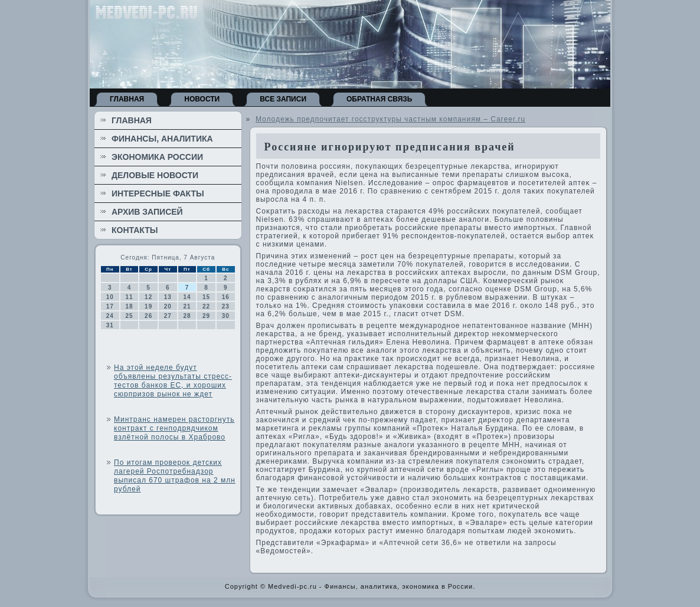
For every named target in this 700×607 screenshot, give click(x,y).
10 (110, 297)
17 (110, 306)
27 (168, 316)
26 (148, 316)
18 (129, 306)
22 (206, 306)
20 (168, 306)
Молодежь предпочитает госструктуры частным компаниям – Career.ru (390, 119)
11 (129, 297)
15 (206, 297)
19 (148, 306)
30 (226, 316)
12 (148, 297)
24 (110, 316)
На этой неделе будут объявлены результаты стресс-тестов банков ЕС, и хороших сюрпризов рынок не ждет (173, 381)
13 (168, 297)
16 (226, 297)
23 (226, 306)
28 (187, 316)
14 (187, 297)
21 (187, 306)
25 (129, 316)
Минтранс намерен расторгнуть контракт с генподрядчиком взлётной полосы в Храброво (174, 428)
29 (206, 316)
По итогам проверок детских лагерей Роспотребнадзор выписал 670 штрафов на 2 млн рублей (175, 476)
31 (110, 325)
